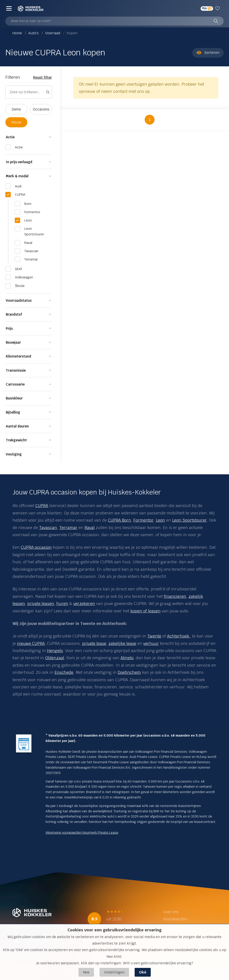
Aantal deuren (17, 426)
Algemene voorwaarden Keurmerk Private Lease (82, 833)
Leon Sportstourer (190, 520)
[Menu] (9, 8)
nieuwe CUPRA (31, 643)
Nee (86, 972)
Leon (160, 520)
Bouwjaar (13, 342)
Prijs (9, 328)
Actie (10, 137)
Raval (90, 528)
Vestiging (14, 454)
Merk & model (17, 176)
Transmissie (16, 370)
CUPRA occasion (36, 547)
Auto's (34, 33)
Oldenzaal (55, 658)
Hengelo (55, 651)
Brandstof (14, 314)
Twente (154, 636)
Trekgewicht (16, 440)
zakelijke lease (122, 643)
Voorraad (53, 33)
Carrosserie (15, 384)
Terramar (68, 528)
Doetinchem (129, 672)
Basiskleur (14, 398)
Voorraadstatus (19, 300)
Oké (143, 972)
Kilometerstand (18, 356)
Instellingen (114, 972)
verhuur (151, 643)
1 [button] (150, 120)
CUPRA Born (120, 520)
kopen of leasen (145, 611)
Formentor (143, 520)
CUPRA (42, 506)
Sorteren (208, 53)
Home (18, 33)
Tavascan (48, 528)
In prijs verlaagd (19, 162)
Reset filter (42, 77)
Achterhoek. (179, 636)
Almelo (127, 658)
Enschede (64, 672)
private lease (94, 643)
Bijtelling (13, 412)
